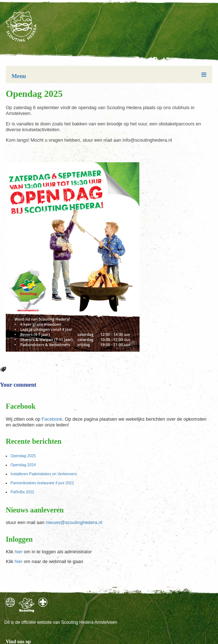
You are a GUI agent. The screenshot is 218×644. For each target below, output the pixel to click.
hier (19, 552)
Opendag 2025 (23, 456)
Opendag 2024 (23, 465)
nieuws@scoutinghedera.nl (74, 522)
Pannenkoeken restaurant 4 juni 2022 (42, 483)
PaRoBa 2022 (22, 492)
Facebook (52, 419)
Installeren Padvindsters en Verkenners (44, 474)
